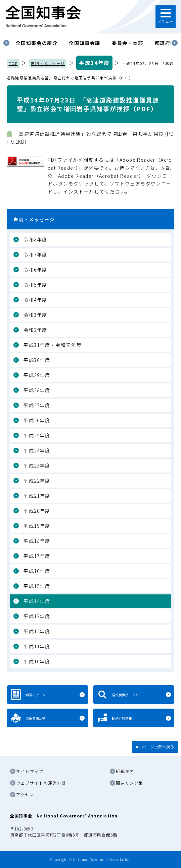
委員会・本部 (128, 43)
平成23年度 (37, 465)
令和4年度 (35, 300)
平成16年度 (37, 571)
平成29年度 (37, 375)
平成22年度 (37, 481)
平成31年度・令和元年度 (53, 345)
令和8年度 (35, 239)
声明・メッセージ (48, 63)
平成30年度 (37, 360)
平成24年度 (37, 450)
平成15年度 (37, 586)
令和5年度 (35, 285)
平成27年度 (37, 405)
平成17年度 (37, 556)
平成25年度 (37, 435)
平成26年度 (37, 420)
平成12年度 (37, 631)
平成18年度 (37, 541)
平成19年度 (37, 526)
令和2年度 (35, 330)
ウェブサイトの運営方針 (41, 783)
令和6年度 (35, 270)
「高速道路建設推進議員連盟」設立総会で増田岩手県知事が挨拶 (89, 134)
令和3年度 (35, 315)
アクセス (25, 794)
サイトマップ (30, 771)
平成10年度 (37, 661)
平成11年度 (37, 646)
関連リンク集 (130, 783)
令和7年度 (35, 255)
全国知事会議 (85, 43)
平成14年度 (94, 63)
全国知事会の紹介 (37, 43)
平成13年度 (37, 616)
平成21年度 (37, 496)
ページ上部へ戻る (158, 747)
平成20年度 (37, 511)
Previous (6, 43)
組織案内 (125, 771)
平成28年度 (37, 390)
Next (175, 43)
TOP (13, 63)
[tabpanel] (37, 43)
